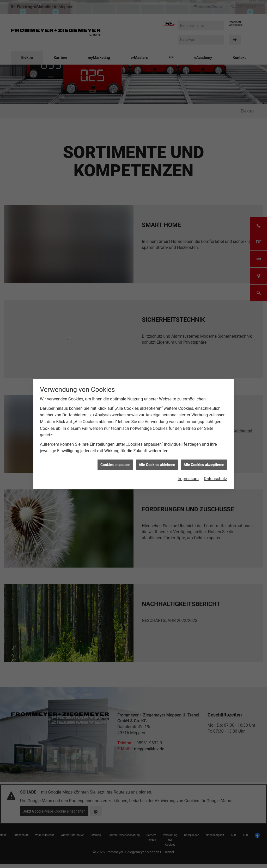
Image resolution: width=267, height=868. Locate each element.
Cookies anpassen (115, 465)
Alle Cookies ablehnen (157, 465)
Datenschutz (216, 479)
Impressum (188, 479)
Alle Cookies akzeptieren (204, 465)
